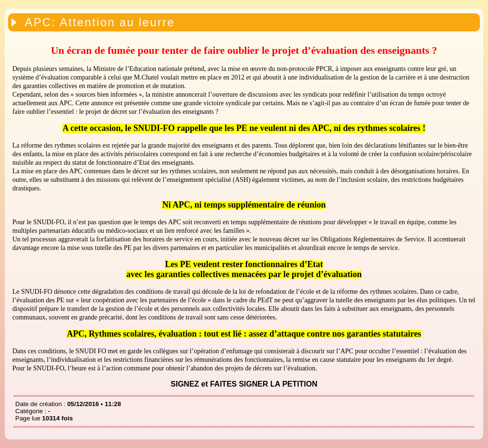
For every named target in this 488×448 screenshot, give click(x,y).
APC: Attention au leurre (100, 22)
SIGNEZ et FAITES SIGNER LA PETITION (244, 384)
